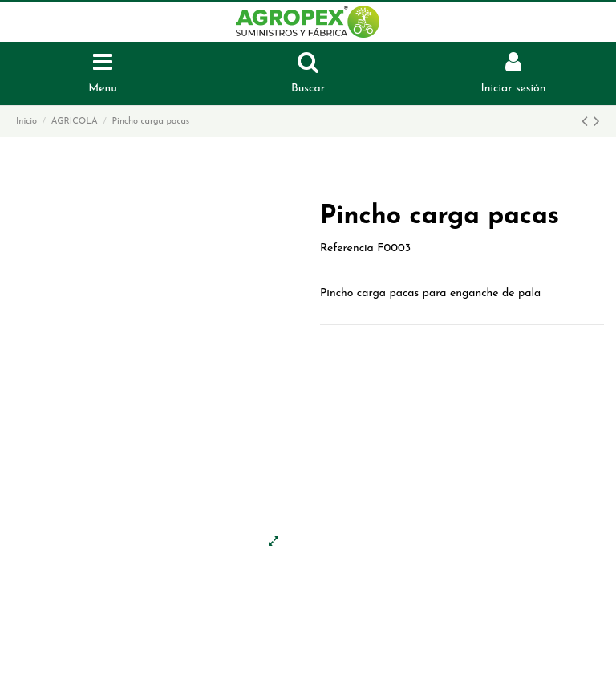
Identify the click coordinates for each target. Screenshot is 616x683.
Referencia (347, 248)
